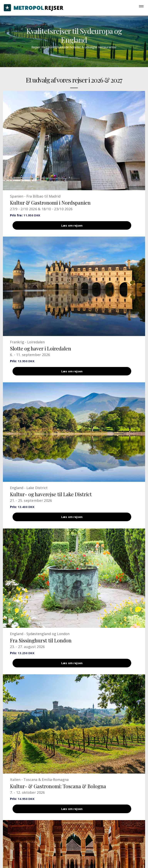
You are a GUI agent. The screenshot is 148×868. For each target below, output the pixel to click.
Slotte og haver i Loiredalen (41, 351)
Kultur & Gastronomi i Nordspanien (50, 203)
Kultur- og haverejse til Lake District (51, 499)
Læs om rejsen (72, 226)
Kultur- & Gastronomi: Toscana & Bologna (58, 795)
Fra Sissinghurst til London (41, 647)
